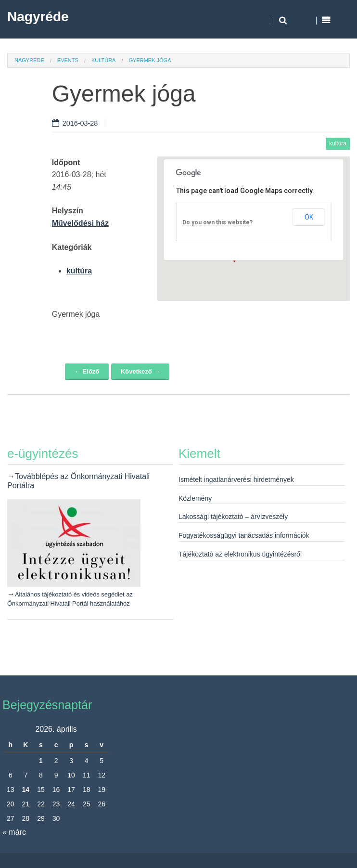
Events (68, 60)
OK (309, 217)
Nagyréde (38, 17)
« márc (14, 832)
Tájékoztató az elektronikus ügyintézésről (240, 554)
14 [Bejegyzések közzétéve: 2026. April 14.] (26, 790)
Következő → (140, 371)
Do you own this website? (217, 222)
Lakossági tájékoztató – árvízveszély (233, 517)
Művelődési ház (80, 223)
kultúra (104, 60)
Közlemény (195, 498)
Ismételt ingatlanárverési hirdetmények (236, 479)
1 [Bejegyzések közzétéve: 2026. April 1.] (41, 761)
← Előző (87, 371)
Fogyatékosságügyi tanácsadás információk (244, 535)
